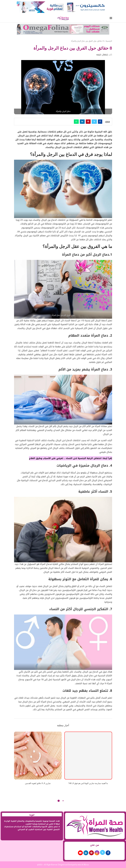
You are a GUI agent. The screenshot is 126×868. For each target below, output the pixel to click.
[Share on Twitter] (94, 122)
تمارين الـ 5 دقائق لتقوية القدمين (38, 783)
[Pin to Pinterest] (88, 122)
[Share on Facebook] (100, 122)
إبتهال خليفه (102, 55)
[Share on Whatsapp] (76, 122)
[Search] (15, 18)
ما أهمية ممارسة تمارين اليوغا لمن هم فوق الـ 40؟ (88, 783)
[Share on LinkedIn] (82, 122)
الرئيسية (109, 41)
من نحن (95, 845)
